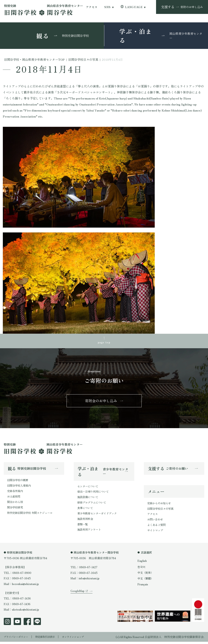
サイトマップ (156, 533)
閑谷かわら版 (16, 504)
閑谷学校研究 (16, 509)
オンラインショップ (81, 639)
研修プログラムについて (93, 504)
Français (143, 586)
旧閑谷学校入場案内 (20, 487)
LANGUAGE (134, 7)
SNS (107, 7)
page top (104, 342)
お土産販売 (14, 498)
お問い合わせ (156, 522)
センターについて (89, 488)
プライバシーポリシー (18, 639)
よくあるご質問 (157, 527)
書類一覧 (83, 527)
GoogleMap (77, 597)
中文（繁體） (146, 581)
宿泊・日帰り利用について (94, 493)
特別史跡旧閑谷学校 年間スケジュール (31, 515)
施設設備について (89, 499)
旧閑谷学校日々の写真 (161, 511)
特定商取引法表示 (50, 639)
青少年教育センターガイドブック (98, 515)
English (142, 563)
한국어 (142, 569)
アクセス (92, 7)
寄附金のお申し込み (101, 402)
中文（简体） (146, 575)
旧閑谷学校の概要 (18, 482)
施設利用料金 (86, 521)
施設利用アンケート (90, 532)
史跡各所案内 (16, 493)
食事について (86, 510)
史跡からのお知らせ (160, 505)
